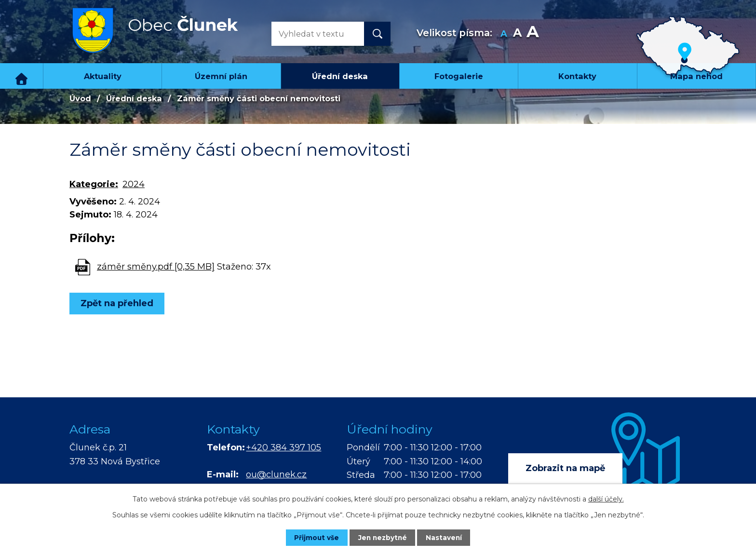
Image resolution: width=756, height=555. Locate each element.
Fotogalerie (459, 76)
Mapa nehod (696, 76)
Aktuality (103, 76)
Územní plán (221, 76)
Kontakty (577, 76)
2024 (134, 184)
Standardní (518, 34)
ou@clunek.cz (276, 474)
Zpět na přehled (119, 303)
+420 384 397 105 (283, 447)
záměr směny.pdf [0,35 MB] (156, 267)
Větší (533, 34)
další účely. (606, 499)
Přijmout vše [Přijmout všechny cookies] (312, 537)
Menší (504, 34)
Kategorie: (94, 184)
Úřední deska (340, 76)
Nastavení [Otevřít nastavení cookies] (448, 537)
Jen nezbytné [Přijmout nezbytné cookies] (383, 537)
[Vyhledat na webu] (310, 34)
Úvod (22, 76)
